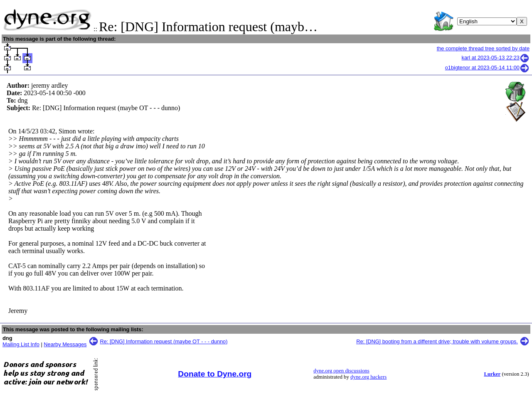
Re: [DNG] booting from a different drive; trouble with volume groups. (437, 341)
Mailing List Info (21, 344)
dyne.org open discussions (341, 371)
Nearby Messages (65, 344)
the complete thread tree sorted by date (483, 48)
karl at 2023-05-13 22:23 (496, 58)
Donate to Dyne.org (215, 374)
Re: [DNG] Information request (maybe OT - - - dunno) (164, 341)
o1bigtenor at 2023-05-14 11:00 (487, 68)
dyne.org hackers (368, 377)
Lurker (492, 374)
